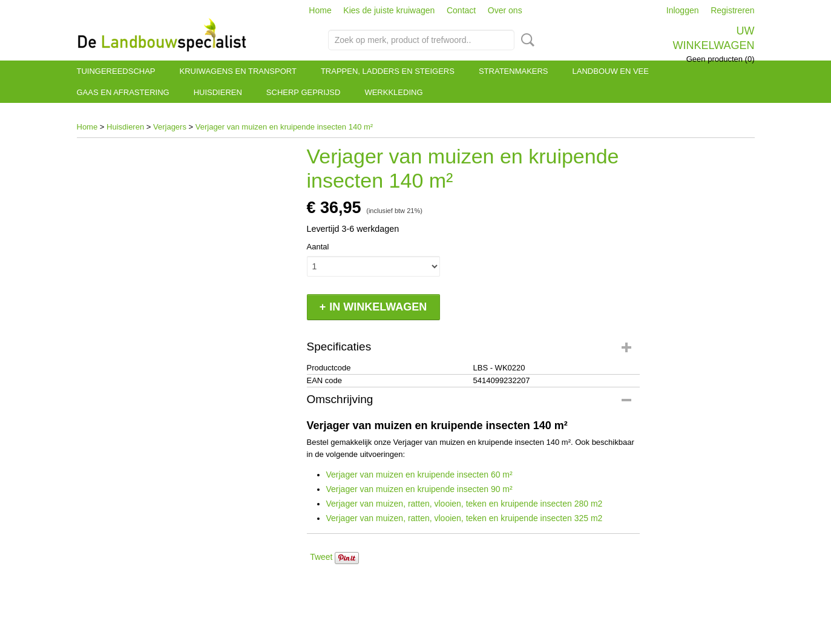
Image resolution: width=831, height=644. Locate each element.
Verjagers (170, 127)
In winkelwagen (378, 307)
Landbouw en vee (611, 71)
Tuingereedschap (116, 71)
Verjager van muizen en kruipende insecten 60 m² (419, 475)
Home (320, 10)
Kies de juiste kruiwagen (389, 10)
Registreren (732, 10)
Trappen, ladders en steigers (388, 71)
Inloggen (683, 10)
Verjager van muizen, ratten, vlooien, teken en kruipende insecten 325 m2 (465, 518)
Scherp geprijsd (304, 92)
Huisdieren (218, 92)
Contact (461, 10)
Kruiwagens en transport (238, 71)
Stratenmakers (514, 71)
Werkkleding (393, 92)
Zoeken (525, 40)
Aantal (318, 247)
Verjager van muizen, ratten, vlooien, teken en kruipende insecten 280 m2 (465, 504)
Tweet (321, 557)
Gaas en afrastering (123, 92)
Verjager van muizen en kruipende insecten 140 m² (284, 127)
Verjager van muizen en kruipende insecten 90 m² (419, 489)
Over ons (505, 10)
